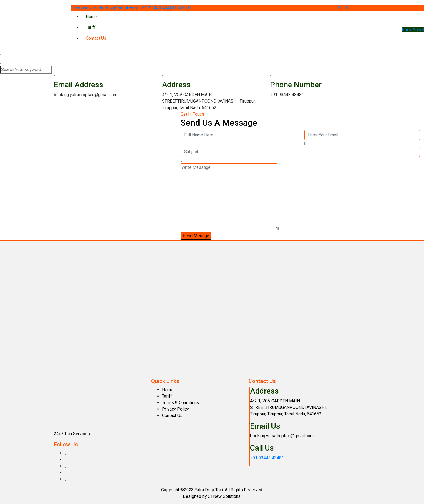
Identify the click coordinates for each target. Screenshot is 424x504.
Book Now (413, 30)
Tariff (91, 27)
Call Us (183, 8)
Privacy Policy (175, 409)
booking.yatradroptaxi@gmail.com (104, 8)
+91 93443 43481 (157, 8)
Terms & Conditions (180, 403)
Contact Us (96, 38)
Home (91, 17)
